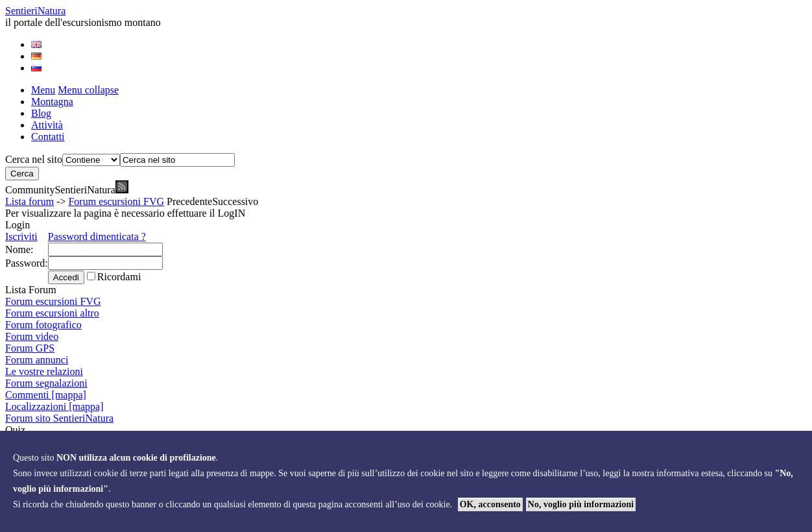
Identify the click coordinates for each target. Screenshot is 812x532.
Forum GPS (30, 348)
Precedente (189, 201)
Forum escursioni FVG (116, 201)
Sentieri (35, 11)
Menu (43, 90)
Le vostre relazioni (44, 371)
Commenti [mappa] (46, 395)
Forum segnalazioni (46, 383)
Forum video (32, 336)
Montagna (52, 102)
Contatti (48, 137)
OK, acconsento (490, 504)
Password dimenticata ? (97, 236)
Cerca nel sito (34, 159)
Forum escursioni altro (52, 313)
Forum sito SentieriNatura (59, 418)
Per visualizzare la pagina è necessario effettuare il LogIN (125, 213)
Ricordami (119, 277)
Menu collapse (88, 90)
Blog (41, 113)
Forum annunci (37, 360)
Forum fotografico (43, 325)
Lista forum (30, 201)
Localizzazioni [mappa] (54, 406)
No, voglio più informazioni (581, 504)
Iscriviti (21, 236)
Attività (47, 125)
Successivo (235, 201)
